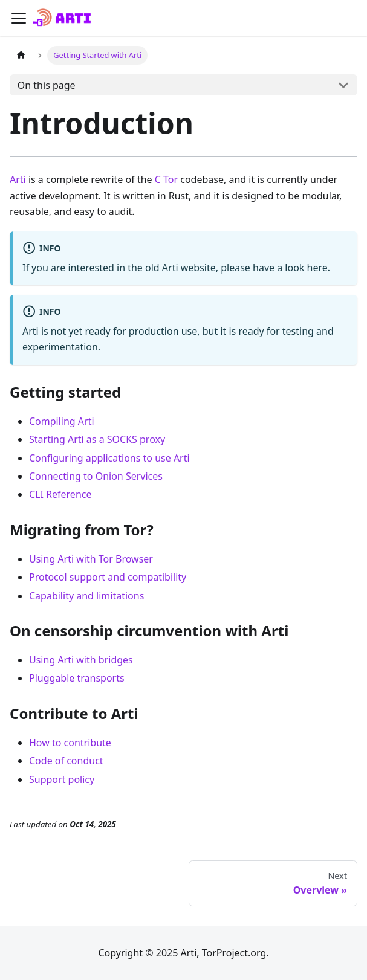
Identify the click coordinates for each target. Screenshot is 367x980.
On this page (47, 85)
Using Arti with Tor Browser (91, 559)
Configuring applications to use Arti (109, 458)
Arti (18, 179)
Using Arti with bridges (81, 660)
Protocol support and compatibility (108, 577)
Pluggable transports (77, 678)
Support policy (62, 779)
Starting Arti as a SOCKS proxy (97, 439)
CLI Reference (60, 494)
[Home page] (21, 55)
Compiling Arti (62, 421)
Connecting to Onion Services (96, 476)
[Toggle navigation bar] (19, 18)
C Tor (166, 179)
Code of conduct (66, 761)
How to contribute (70, 743)
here (317, 268)
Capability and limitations (86, 596)
